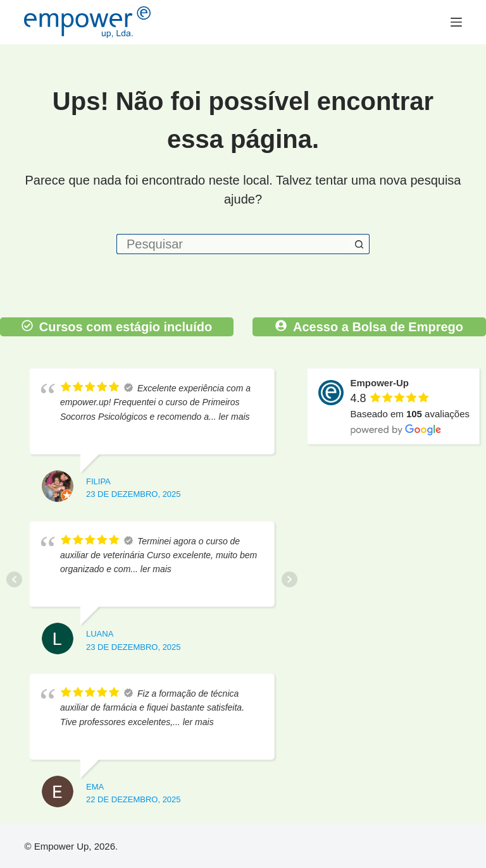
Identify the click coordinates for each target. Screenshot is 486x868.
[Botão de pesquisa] (359, 244)
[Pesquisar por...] (233, 244)
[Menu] (456, 22)
